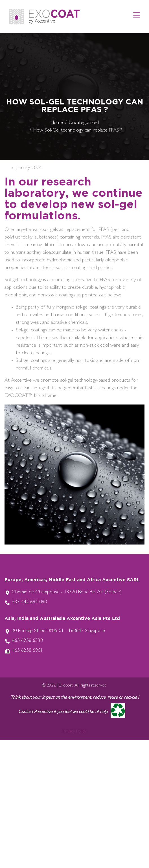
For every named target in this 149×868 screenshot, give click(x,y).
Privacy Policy (74, 732)
